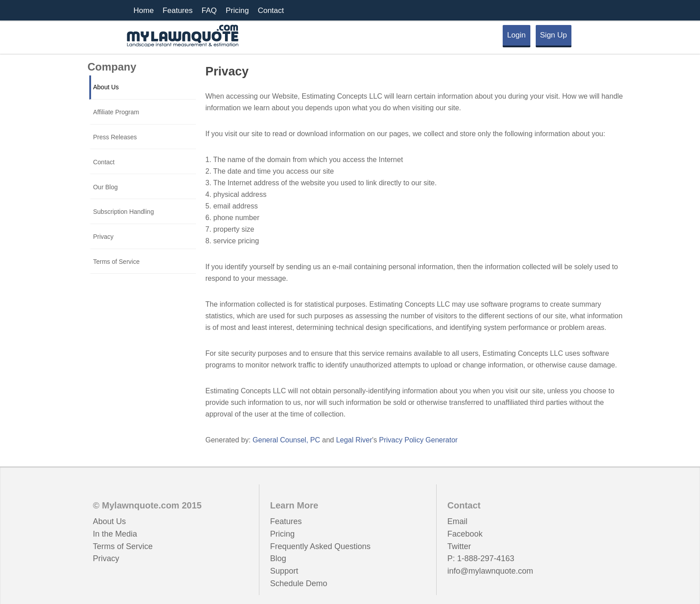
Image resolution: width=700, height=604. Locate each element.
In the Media (115, 534)
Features (177, 10)
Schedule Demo (299, 583)
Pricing (237, 10)
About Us (109, 521)
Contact (271, 10)
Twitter (459, 546)
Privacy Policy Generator (418, 440)
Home (144, 10)
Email (457, 521)
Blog (278, 558)
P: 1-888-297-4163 (481, 558)
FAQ (209, 10)
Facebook (465, 534)
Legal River (354, 440)
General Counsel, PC (286, 440)
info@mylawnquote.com (490, 571)
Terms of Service (123, 546)
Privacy (106, 558)
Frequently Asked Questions (320, 546)
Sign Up (554, 35)
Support (284, 571)
